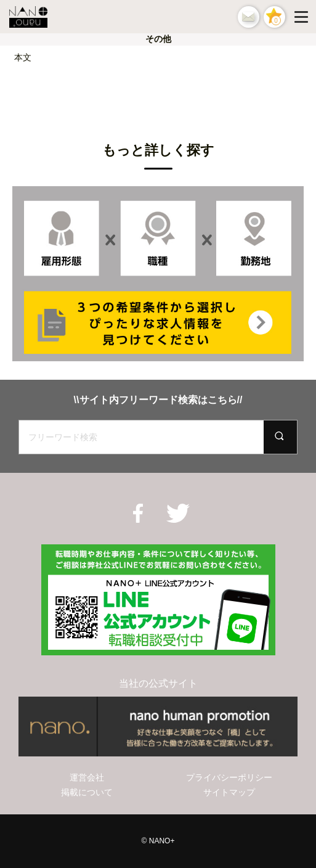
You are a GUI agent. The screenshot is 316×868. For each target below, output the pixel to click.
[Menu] (304, 17)
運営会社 (87, 777)
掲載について (87, 792)
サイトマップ (229, 792)
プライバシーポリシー (229, 777)
